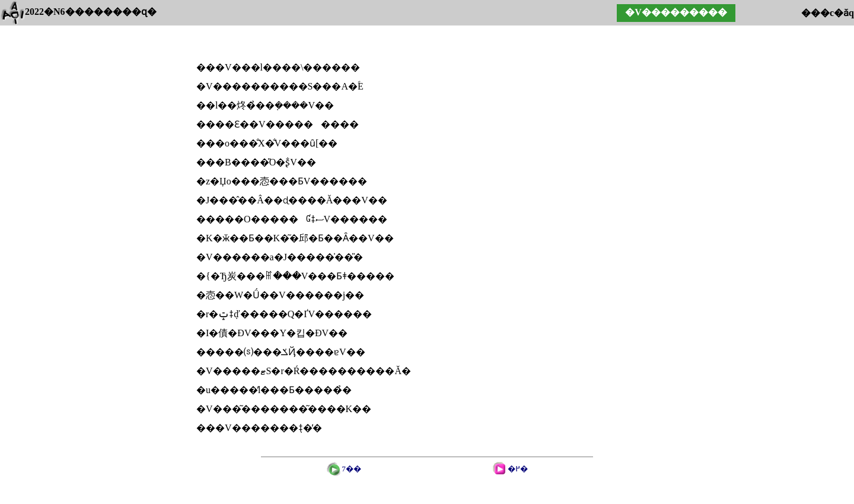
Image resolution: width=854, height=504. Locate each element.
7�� (351, 469)
